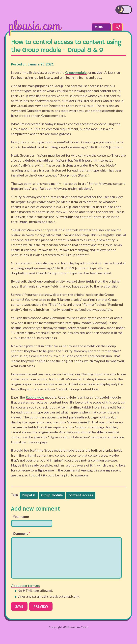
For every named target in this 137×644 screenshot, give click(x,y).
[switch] (124, 10)
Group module (76, 72)
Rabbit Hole (35, 397)
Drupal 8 (29, 495)
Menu (101, 27)
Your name (21, 517)
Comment (22, 533)
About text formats (26, 585)
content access (81, 495)
